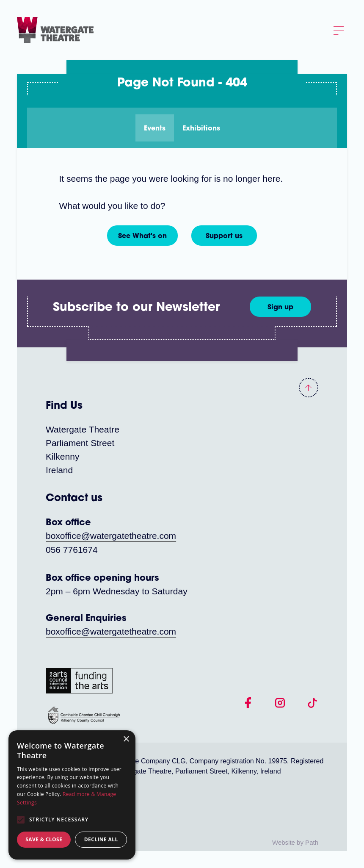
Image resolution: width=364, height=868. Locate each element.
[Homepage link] (55, 29)
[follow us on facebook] (248, 702)
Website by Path (295, 842)
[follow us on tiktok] (312, 702)
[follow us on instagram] (280, 702)
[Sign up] (280, 307)
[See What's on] (142, 236)
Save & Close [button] (44, 839)
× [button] (126, 739)
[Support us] (224, 236)
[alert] (72, 795)
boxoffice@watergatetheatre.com (111, 536)
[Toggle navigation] (339, 30)
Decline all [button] (101, 839)
